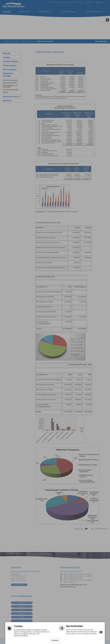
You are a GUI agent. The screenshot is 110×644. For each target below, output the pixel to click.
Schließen (55, 640)
